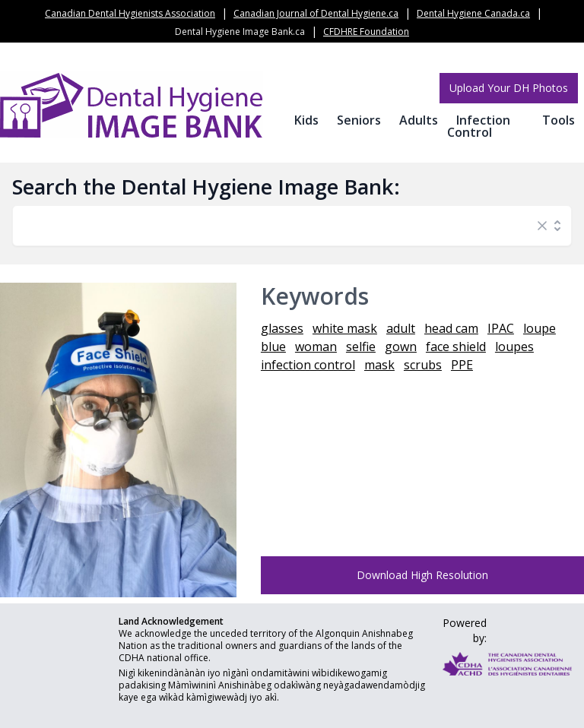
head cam (451, 328)
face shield (456, 347)
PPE (462, 365)
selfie (361, 347)
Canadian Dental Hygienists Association (130, 13)
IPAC (501, 328)
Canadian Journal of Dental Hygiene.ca (316, 13)
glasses (282, 328)
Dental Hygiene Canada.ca (473, 13)
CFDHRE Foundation (366, 32)
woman (316, 347)
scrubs (423, 365)
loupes (514, 347)
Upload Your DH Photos (509, 88)
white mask (345, 328)
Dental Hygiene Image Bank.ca (240, 32)
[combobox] (277, 226)
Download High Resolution (422, 575)
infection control (308, 365)
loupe (540, 328)
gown (401, 347)
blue (273, 347)
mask (379, 365)
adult (401, 328)
